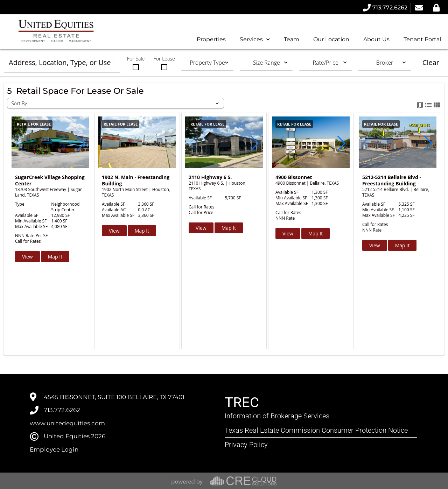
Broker (385, 63)
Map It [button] (55, 257)
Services (255, 39)
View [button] (27, 257)
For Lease (164, 63)
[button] (81, 143)
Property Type (207, 63)
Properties (211, 39)
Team (292, 39)
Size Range (267, 63)
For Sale (136, 63)
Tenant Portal (422, 39)
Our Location (331, 39)
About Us (376, 39)
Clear (431, 62)
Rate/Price (326, 63)
